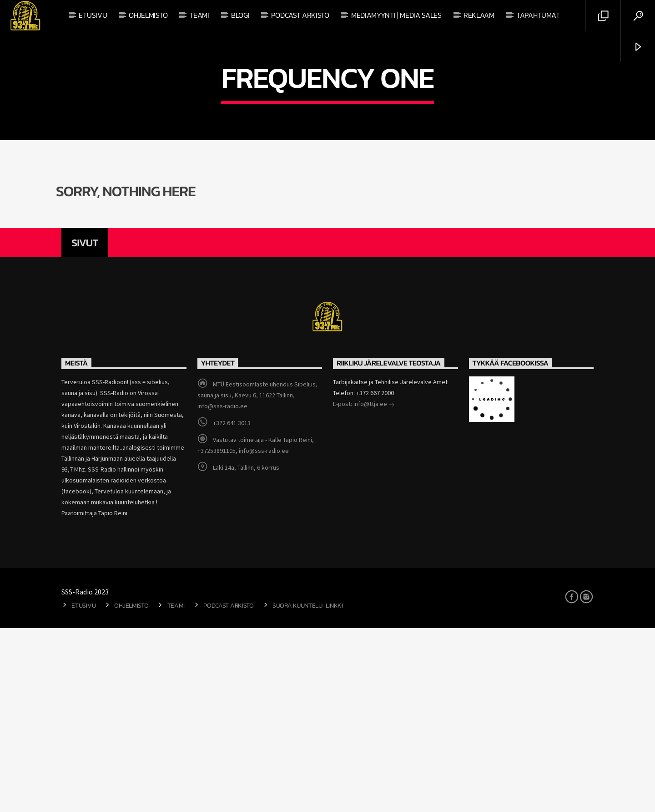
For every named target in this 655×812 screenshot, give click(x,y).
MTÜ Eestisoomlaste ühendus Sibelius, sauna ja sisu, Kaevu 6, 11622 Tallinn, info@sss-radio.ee (257, 579)
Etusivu (93, 15)
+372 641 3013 (232, 607)
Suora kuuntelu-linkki (308, 789)
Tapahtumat (538, 15)
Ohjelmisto (148, 15)
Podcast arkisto (300, 15)
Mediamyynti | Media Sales (396, 15)
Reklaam (479, 15)
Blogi (240, 15)
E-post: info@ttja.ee (364, 589)
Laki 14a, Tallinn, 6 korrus (246, 651)
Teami (199, 15)
